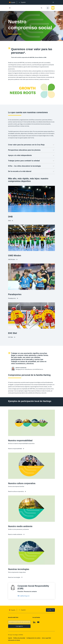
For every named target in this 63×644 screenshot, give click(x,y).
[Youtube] (38, 622)
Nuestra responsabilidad (15, 14)
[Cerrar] (53, 2)
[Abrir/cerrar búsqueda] (42, 8)
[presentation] (22, 2)
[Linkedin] (34, 622)
